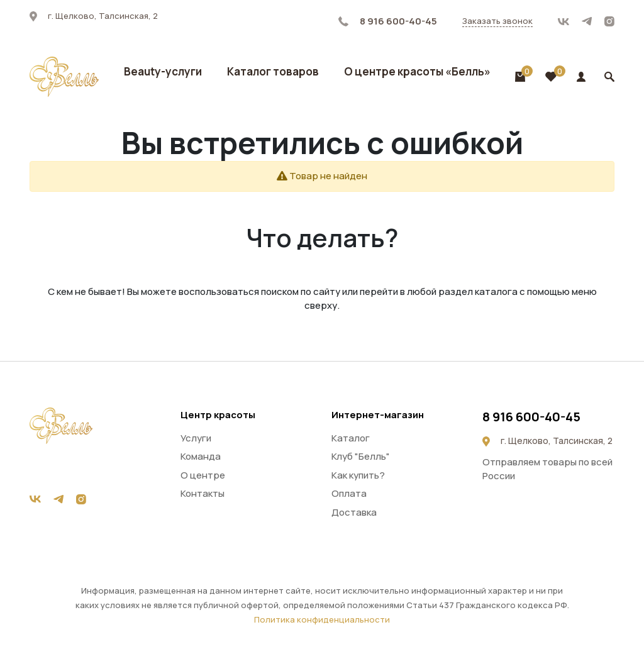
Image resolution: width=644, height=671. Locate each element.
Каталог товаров (273, 71)
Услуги (196, 438)
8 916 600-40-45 (388, 21)
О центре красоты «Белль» (417, 71)
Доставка (354, 512)
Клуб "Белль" (361, 456)
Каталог (351, 438)
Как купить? (358, 475)
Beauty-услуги (163, 71)
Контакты (203, 493)
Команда (201, 456)
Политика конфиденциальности (322, 619)
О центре (203, 475)
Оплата (349, 493)
